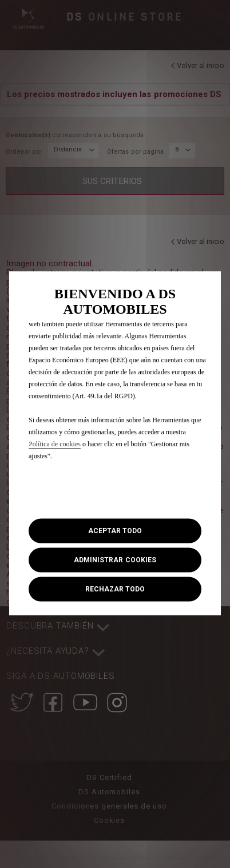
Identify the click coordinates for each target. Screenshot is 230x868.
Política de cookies (55, 443)
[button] (115, 560)
